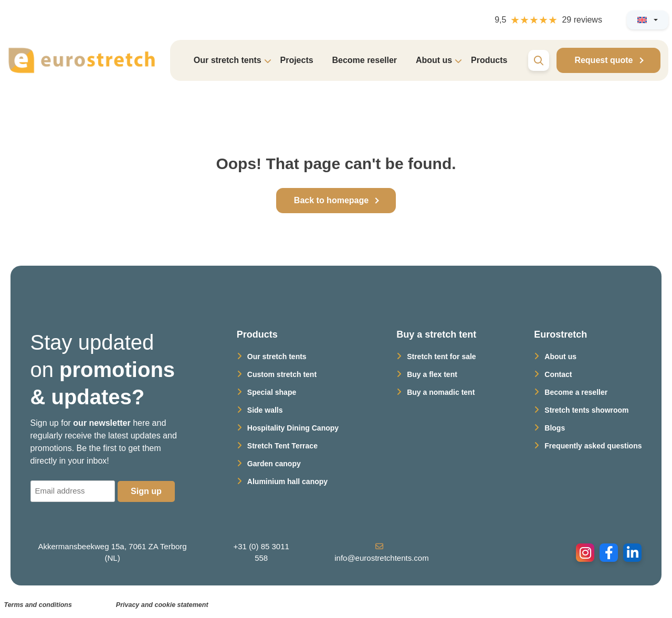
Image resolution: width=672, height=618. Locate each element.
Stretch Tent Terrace (282, 446)
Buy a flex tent (432, 374)
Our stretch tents (277, 357)
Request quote (603, 60)
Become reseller (364, 60)
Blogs (555, 428)
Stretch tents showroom (586, 410)
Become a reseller (576, 392)
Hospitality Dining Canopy (293, 428)
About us (560, 357)
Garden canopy (274, 464)
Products (489, 60)
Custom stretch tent (282, 374)
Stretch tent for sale (441, 357)
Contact (558, 374)
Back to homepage (331, 200)
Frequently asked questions (593, 446)
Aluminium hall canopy (287, 481)
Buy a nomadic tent (441, 392)
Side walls (265, 410)
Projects (296, 60)
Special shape (272, 392)
